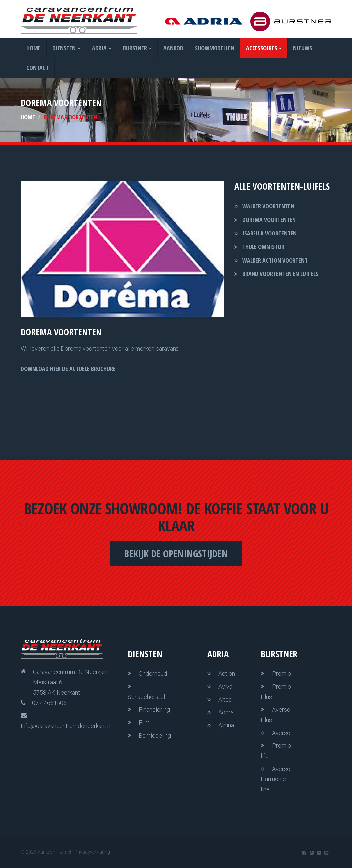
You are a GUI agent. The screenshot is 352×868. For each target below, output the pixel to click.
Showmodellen (215, 48)
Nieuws (303, 48)
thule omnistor (263, 247)
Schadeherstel (146, 697)
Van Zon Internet (54, 852)
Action (227, 674)
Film (144, 723)
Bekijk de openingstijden (176, 553)
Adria (102, 48)
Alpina (226, 725)
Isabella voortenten (270, 233)
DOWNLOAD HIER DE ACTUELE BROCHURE (68, 369)
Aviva (225, 687)
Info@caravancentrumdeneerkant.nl (66, 726)
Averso (281, 733)
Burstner (137, 48)
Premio (281, 674)
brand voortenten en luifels (280, 274)
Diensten (66, 48)
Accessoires (264, 48)
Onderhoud (153, 674)
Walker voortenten (268, 206)
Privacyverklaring (92, 852)
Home (34, 48)
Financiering (154, 710)
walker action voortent (275, 260)
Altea (225, 699)
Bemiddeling (155, 735)
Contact (38, 68)
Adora (226, 712)
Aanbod (173, 48)
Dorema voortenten (269, 220)
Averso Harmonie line (275, 779)
